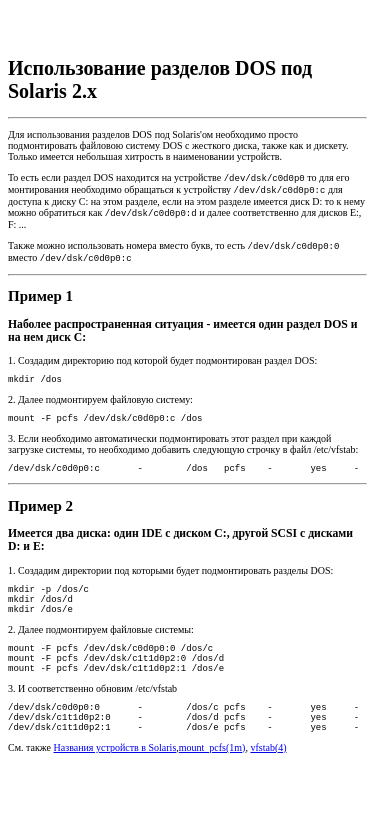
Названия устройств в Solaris (115, 788)
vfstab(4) (268, 788)
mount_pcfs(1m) (212, 788)
